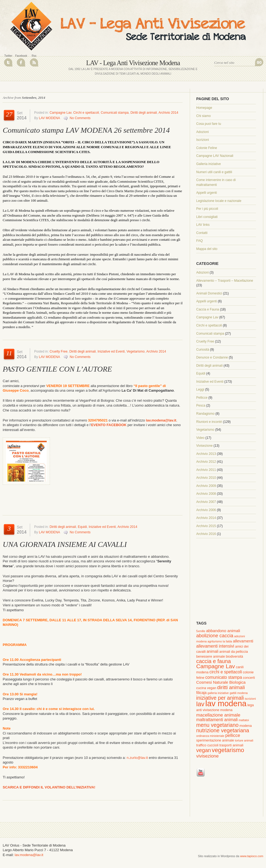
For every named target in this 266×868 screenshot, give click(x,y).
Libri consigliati (207, 217)
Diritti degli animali (144, 113)
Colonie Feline (207, 148)
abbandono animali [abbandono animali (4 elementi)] (223, 631)
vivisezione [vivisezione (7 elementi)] (208, 756)
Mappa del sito (207, 249)
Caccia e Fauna (208, 309)
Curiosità (203, 350)
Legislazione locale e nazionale (219, 201)
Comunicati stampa (115, 113)
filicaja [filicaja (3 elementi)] (201, 693)
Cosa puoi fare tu (209, 124)
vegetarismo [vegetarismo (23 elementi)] (228, 750)
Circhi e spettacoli (86, 113)
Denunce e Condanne (212, 357)
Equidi (82, 527)
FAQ (199, 241)
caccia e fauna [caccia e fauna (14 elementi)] (214, 661)
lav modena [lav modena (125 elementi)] (226, 703)
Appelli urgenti (207, 193)
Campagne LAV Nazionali (215, 156)
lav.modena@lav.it (161, 420)
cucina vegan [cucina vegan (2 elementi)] (206, 688)
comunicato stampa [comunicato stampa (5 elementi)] (224, 677)
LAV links (203, 225)
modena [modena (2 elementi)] (246, 726)
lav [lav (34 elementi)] (200, 704)
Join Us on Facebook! (21, 62)
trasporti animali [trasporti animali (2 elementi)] (231, 745)
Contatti (202, 233)
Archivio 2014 (168, 113)
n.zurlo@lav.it (137, 758)
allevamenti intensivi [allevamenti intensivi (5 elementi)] (215, 646)
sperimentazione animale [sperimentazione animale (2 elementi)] (215, 740)
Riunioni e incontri (209, 422)
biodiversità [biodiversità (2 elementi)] (234, 657)
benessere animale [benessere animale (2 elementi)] (211, 657)
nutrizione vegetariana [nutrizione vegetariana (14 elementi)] (223, 730)
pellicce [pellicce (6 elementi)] (233, 735)
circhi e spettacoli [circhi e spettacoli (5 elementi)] (226, 672)
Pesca (201, 406)
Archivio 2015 (206, 526)
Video (200, 438)
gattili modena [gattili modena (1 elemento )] (239, 693)
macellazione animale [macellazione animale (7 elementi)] (218, 715)
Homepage (204, 108)
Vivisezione (204, 446)
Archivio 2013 (206, 454)
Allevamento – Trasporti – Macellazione (225, 281)
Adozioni (202, 132)
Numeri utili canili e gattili (214, 172)
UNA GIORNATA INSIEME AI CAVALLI (65, 544)
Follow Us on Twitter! (8, 62)
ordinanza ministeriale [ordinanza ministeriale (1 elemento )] (210, 736)
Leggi (200, 389)
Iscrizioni (203, 140)
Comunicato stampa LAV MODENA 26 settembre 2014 (86, 130)
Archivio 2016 (206, 534)
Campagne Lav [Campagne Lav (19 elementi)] (216, 666)
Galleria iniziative (209, 164)
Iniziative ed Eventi (111, 351)
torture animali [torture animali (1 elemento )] (244, 740)
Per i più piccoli (207, 209)
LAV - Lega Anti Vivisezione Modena (133, 63)
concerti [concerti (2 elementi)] (249, 678)
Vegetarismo (136, 351)
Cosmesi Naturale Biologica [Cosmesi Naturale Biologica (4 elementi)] (221, 682)
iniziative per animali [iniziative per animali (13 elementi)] (220, 698)
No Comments (80, 118)
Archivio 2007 (206, 502)
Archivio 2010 (206, 478)
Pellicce (202, 398)
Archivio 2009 (206, 486)
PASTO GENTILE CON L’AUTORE (57, 369)
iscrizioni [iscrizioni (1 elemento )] (250, 699)
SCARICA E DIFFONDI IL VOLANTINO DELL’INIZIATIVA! (49, 787)
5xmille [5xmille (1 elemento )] (201, 631)
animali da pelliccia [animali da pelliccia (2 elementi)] (234, 652)
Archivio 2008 (206, 494)
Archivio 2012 (206, 462)
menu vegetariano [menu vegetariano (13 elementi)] (217, 725)
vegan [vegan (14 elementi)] (204, 750)
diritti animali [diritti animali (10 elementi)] (231, 687)
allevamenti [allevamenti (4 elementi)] (243, 641)
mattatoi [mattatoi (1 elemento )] (244, 720)
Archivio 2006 (206, 510)
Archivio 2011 (206, 470)
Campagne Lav (61, 113)
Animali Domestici (209, 293)
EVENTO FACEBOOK (109, 425)
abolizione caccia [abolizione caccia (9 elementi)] (215, 636)
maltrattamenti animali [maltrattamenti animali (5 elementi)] (217, 720)
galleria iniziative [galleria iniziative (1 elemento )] (218, 693)
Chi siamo (203, 116)
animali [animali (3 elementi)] (213, 652)
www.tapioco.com (252, 856)
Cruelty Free (59, 351)
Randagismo (205, 414)
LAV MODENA (49, 118)
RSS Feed (34, 62)
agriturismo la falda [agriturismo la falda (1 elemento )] (220, 641)
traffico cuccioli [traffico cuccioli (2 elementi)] (207, 745)
